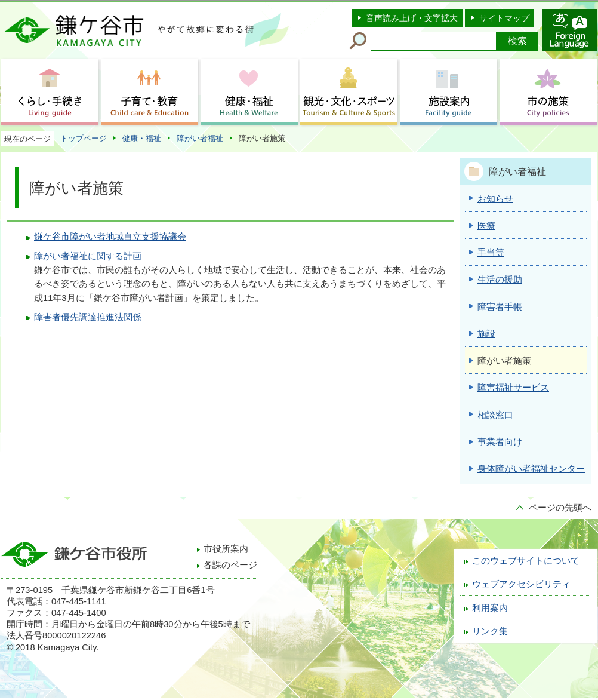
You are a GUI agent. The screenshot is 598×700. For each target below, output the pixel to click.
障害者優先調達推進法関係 (88, 317)
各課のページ (230, 565)
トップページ (84, 138)
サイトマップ (504, 18)
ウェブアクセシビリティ (521, 584)
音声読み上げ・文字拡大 (412, 18)
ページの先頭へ (560, 508)
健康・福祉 (142, 138)
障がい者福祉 (200, 138)
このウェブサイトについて (526, 561)
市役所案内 (226, 549)
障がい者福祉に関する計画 (88, 256)
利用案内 (490, 608)
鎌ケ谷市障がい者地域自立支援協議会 (110, 237)
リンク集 (490, 631)
